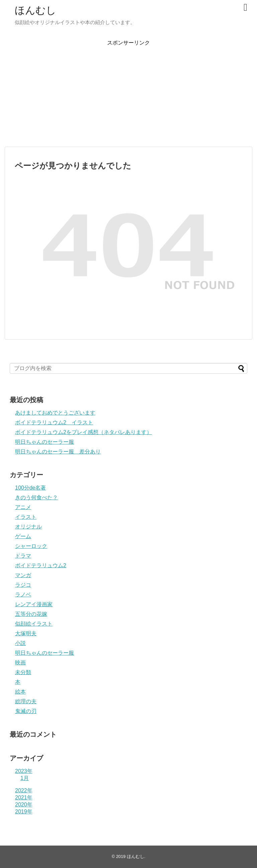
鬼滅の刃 (26, 711)
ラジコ (23, 585)
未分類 (23, 672)
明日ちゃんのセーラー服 (45, 442)
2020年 (24, 805)
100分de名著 (31, 488)
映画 (20, 663)
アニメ (23, 507)
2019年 (24, 812)
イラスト (26, 517)
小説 (20, 643)
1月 (25, 778)
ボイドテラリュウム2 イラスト (54, 422)
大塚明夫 (26, 633)
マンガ (23, 575)
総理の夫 (26, 701)
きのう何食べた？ (36, 497)
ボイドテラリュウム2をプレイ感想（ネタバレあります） (83, 432)
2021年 (24, 798)
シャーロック (31, 546)
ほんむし (35, 10)
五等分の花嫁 (31, 614)
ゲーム (23, 536)
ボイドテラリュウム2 (41, 565)
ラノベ (23, 595)
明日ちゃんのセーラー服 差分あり (58, 452)
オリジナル (28, 527)
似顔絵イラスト (34, 624)
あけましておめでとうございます (55, 413)
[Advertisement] (128, 93)
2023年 (24, 771)
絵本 (20, 692)
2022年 (24, 790)
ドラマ (23, 556)
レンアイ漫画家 (34, 604)
